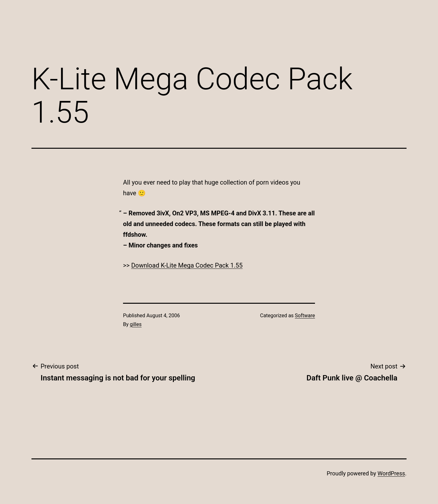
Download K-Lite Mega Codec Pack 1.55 (187, 265)
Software (305, 316)
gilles (136, 324)
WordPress (391, 473)
